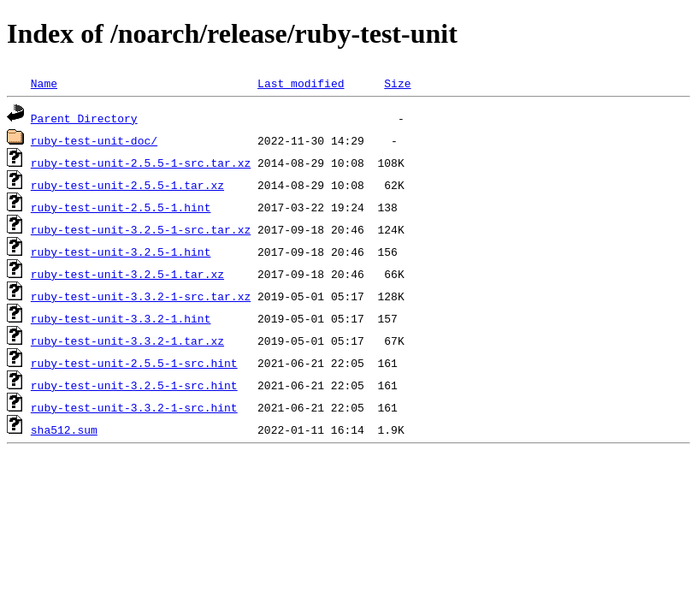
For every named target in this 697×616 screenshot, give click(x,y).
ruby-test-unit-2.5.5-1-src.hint (134, 363)
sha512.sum (64, 429)
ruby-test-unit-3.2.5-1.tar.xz (127, 274)
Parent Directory (84, 118)
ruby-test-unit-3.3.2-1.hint (121, 318)
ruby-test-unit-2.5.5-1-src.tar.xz (141, 163)
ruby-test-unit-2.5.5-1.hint (121, 207)
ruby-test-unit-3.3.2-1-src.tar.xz (141, 296)
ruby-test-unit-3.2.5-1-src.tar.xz (141, 229)
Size (397, 83)
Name (44, 83)
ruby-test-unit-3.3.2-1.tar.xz (127, 341)
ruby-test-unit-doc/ (94, 140)
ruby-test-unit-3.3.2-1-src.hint (134, 407)
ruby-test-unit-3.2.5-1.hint (121, 252)
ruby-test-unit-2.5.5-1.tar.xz (127, 185)
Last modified (301, 83)
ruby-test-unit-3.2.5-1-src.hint (134, 385)
